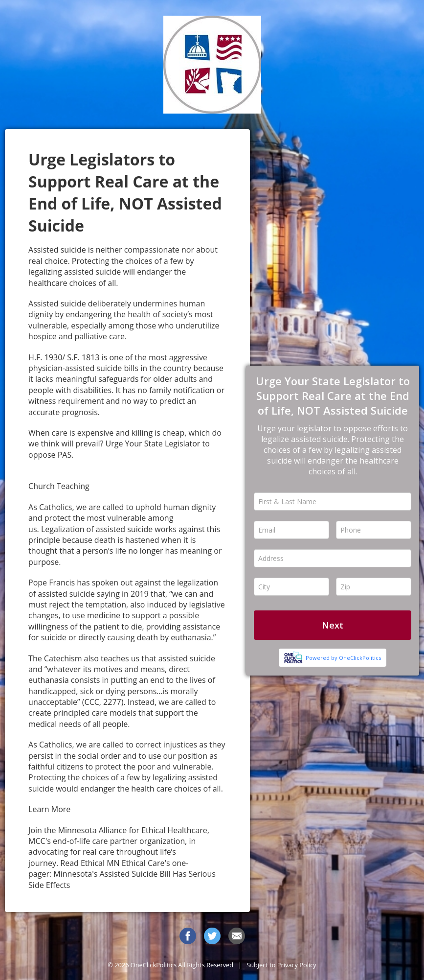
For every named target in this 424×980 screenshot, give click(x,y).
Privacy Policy (297, 965)
